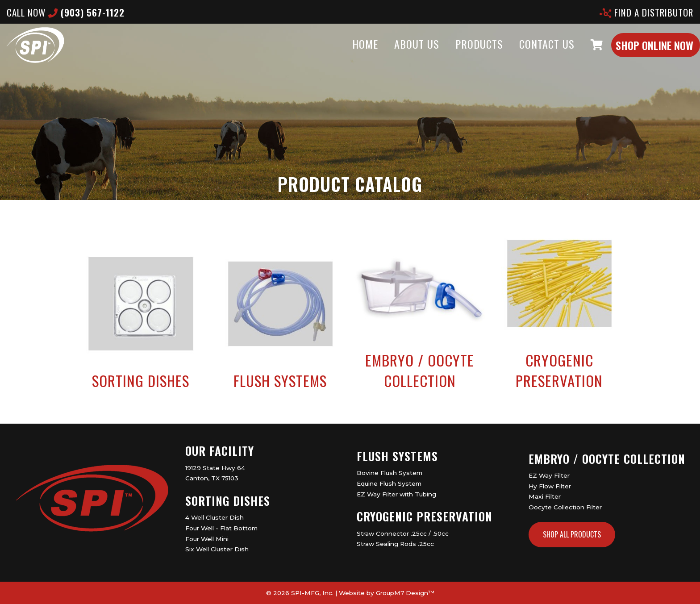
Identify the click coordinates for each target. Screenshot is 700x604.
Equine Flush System (389, 483)
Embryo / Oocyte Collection (607, 459)
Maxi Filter (545, 496)
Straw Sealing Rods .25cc (395, 544)
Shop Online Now (637, 54)
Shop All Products (572, 534)
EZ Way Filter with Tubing (396, 494)
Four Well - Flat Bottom (221, 528)
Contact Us (529, 53)
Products (461, 53)
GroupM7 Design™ (405, 593)
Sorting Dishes (228, 501)
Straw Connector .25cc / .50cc (403, 533)
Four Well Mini (207, 539)
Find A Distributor (646, 12)
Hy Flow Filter (550, 486)
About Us (399, 53)
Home (347, 53)
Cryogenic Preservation (425, 516)
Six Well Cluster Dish (217, 549)
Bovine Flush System (390, 473)
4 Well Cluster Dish (215, 517)
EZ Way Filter (549, 475)
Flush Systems (397, 456)
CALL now (66, 12)
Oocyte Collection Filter (565, 507)
